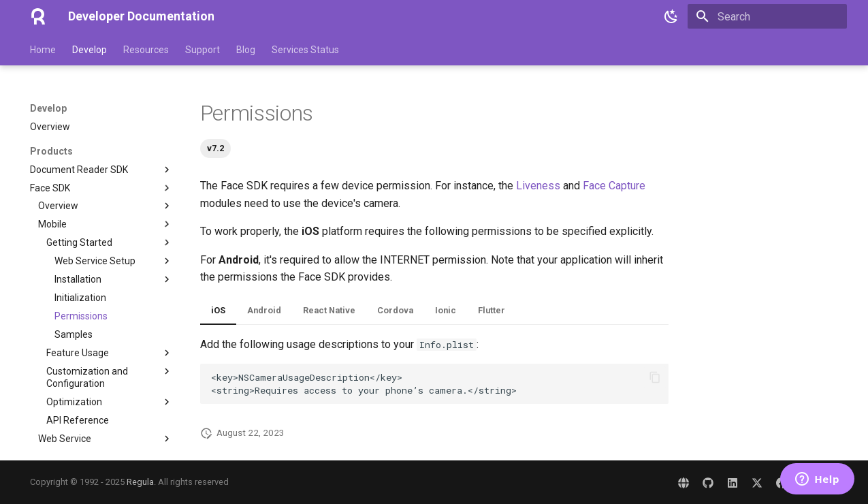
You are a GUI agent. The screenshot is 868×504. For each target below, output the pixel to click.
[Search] (767, 16)
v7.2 (215, 148)
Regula (140, 482)
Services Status (305, 50)
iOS (218, 310)
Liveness (538, 186)
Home (43, 50)
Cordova (395, 310)
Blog (246, 50)
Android (264, 310)
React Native (329, 310)
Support (203, 50)
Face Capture (614, 186)
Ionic (446, 310)
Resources (146, 50)
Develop (90, 50)
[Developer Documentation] (38, 16)
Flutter (492, 310)
